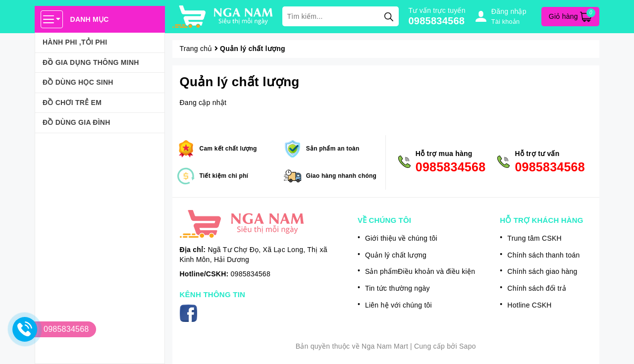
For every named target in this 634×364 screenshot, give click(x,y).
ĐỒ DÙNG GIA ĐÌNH (77, 122)
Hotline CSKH (529, 305)
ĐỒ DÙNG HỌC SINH (78, 82)
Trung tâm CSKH (534, 238)
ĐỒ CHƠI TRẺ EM (72, 103)
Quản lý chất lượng (240, 82)
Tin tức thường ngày (397, 288)
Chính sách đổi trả (537, 288)
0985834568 (437, 21)
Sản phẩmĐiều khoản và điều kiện (420, 271)
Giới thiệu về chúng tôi (401, 238)
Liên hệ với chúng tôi (398, 305)
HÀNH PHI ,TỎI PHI (75, 42)
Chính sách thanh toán (543, 255)
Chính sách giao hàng (542, 271)
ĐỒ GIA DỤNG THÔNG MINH (91, 62)
